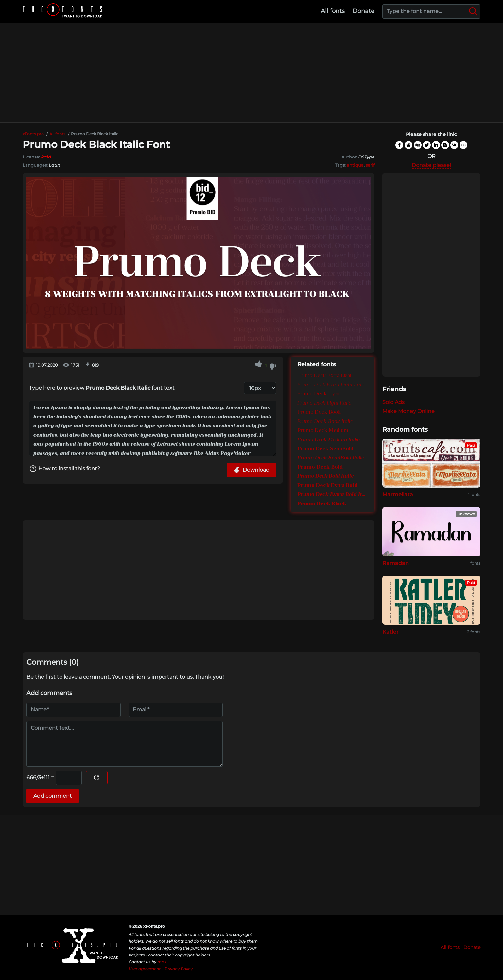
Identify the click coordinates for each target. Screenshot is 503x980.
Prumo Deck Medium (323, 431)
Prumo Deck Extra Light (324, 376)
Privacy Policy (179, 969)
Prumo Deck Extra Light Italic (331, 385)
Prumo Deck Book (319, 412)
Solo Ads (393, 402)
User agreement (145, 969)
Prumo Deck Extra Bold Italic (333, 495)
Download (251, 470)
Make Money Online (408, 411)
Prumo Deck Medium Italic (329, 440)
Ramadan (396, 563)
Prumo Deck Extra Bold (327, 486)
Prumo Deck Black (322, 504)
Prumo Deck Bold (320, 467)
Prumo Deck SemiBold (325, 449)
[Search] (473, 11)
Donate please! (431, 165)
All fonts (333, 11)
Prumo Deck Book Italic (325, 422)
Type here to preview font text (102, 388)
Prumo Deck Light (319, 394)
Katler (390, 632)
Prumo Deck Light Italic (324, 403)
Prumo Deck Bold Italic (325, 476)
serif (370, 165)
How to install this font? (65, 469)
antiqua (355, 165)
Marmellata (398, 495)
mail (162, 962)
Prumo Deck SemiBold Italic (331, 458)
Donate (364, 11)
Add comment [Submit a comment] (53, 796)
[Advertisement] (251, 73)
